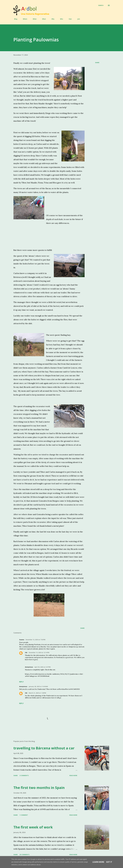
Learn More (98, 862)
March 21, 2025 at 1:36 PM (37, 693)
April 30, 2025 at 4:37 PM (43, 667)
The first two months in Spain (39, 788)
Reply (21, 682)
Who (60, 19)
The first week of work (33, 827)
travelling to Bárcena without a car (44, 748)
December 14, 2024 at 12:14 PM (39, 653)
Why (52, 19)
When (33, 19)
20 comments (24, 855)
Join (77, 19)
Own (69, 19)
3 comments (24, 775)
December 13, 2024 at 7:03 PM (36, 640)
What (43, 19)
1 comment (24, 815)
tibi (26, 653)
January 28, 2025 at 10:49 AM (38, 686)
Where (24, 19)
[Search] (101, 5)
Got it (109, 862)
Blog (15, 19)
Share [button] (97, 63)
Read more (73, 775)
